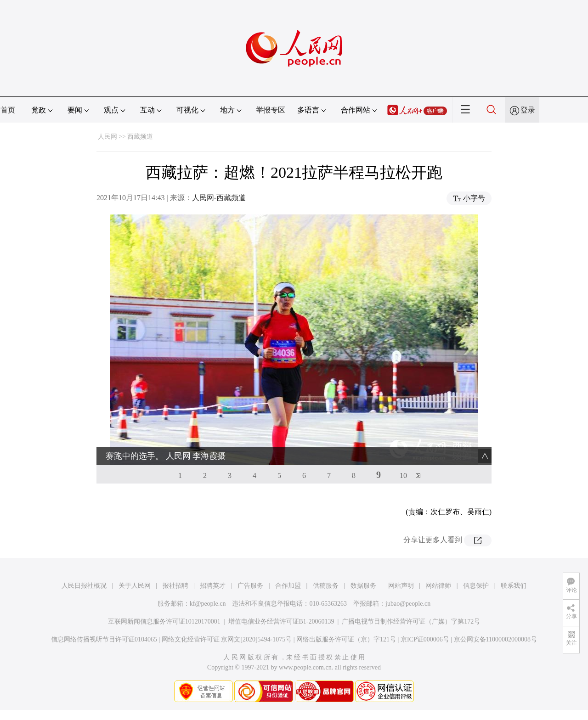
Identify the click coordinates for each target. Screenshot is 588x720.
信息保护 (476, 586)
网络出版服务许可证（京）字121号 (346, 639)
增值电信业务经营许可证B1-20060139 (281, 622)
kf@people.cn (208, 604)
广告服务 (250, 586)
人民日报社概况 (84, 586)
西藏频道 (140, 137)
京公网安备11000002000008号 (495, 639)
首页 (8, 110)
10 (403, 475)
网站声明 (401, 586)
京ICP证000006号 (425, 639)
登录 (528, 110)
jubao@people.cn (408, 604)
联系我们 (514, 586)
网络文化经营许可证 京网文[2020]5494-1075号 (227, 639)
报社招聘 (175, 586)
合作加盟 (288, 586)
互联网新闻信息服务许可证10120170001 (164, 622)
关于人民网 (135, 586)
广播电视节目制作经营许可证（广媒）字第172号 (411, 622)
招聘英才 (213, 586)
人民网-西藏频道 (219, 198)
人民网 (107, 137)
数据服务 (363, 586)
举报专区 (271, 110)
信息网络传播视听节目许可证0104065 (104, 639)
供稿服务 (326, 586)
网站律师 (438, 586)
